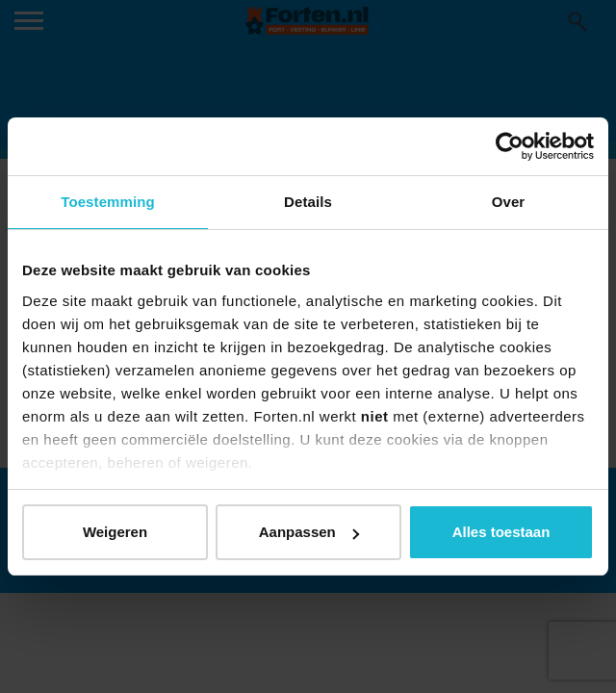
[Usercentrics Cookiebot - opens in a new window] (510, 146)
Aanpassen (309, 532)
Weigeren (115, 532)
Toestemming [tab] (108, 202)
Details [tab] (308, 202)
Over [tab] (509, 202)
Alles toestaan (501, 532)
